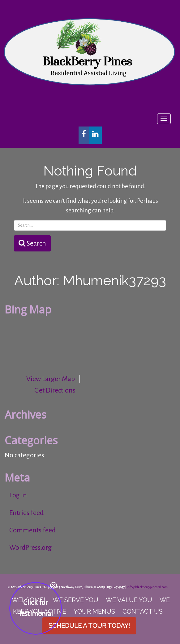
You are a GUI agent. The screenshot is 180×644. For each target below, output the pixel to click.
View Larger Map (51, 379)
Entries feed (26, 513)
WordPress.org (30, 548)
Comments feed (32, 530)
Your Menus (94, 611)
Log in (18, 495)
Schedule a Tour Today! (89, 626)
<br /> (51, 342)
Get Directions (55, 390)
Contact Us (143, 611)
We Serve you (75, 600)
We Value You (129, 600)
